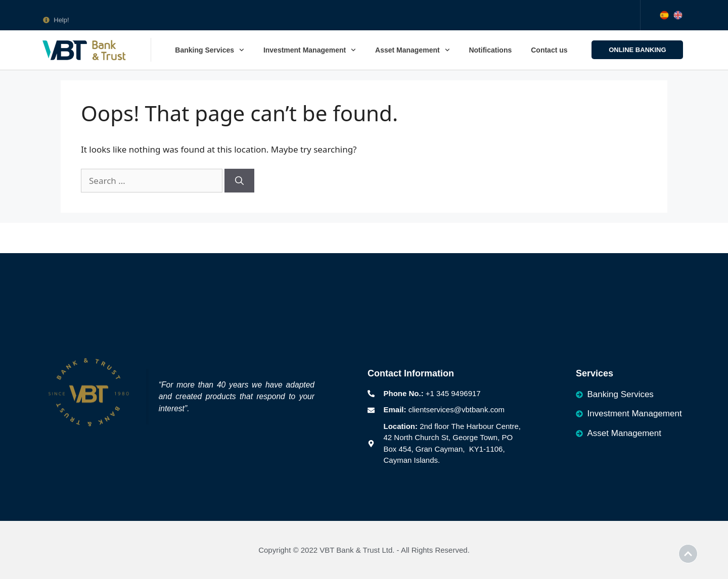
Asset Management (412, 50)
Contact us (549, 50)
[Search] (239, 181)
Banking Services (210, 50)
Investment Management (310, 50)
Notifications (490, 50)
